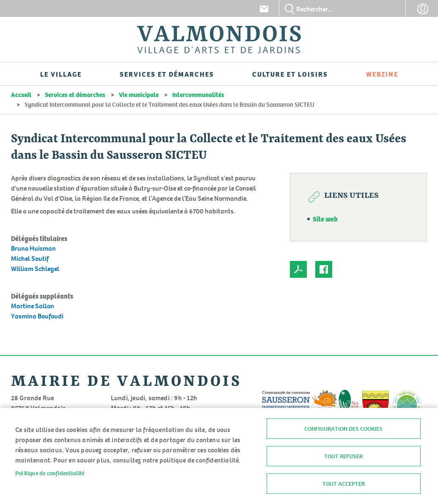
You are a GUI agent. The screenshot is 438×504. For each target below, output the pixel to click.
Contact (264, 9)
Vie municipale (139, 94)
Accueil (21, 94)
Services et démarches (75, 94)
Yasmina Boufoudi (37, 316)
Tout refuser (343, 456)
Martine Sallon (33, 306)
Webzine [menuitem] (382, 74)
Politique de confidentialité (50, 473)
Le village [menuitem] (61, 74)
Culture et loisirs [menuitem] (290, 74)
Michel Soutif (30, 258)
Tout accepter (344, 484)
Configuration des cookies (343, 429)
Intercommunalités (198, 94)
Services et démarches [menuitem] (167, 74)
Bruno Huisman (33, 248)
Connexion (423, 9)
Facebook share (324, 269)
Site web (325, 219)
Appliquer (290, 9)
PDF (298, 269)
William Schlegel (35, 269)
